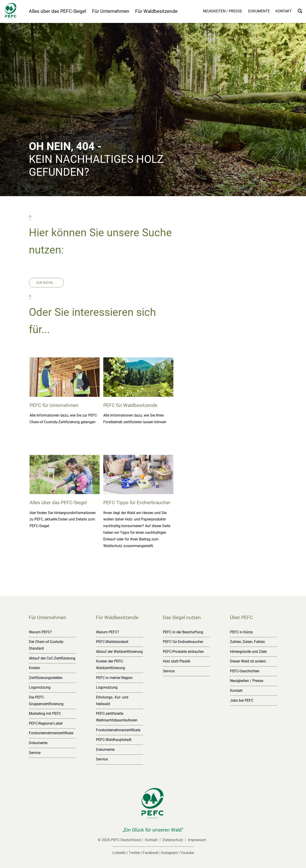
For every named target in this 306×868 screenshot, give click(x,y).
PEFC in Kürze (241, 632)
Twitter (134, 853)
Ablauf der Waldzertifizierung (119, 652)
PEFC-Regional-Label (46, 723)
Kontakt (284, 11)
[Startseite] (14, 12)
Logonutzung (40, 687)
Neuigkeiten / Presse (223, 11)
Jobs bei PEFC (242, 700)
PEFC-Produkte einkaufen (183, 652)
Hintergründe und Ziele (248, 652)
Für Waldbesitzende (156, 11)
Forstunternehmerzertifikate (51, 733)
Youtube (187, 853)
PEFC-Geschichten (245, 671)
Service (35, 753)
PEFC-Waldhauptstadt (114, 740)
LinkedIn (119, 853)
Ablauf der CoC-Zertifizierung (52, 658)
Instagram (169, 853)
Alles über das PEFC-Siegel (57, 11)
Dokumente (259, 11)
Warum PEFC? (40, 632)
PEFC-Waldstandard (112, 642)
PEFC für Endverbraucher (183, 642)
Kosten (34, 668)
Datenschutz (173, 840)
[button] (31, 219)
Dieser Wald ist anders (248, 661)
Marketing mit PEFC (45, 714)
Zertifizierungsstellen (46, 678)
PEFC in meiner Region (114, 678)
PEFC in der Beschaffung (183, 632)
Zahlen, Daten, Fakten (247, 642)
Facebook (151, 853)
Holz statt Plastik (177, 661)
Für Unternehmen (111, 11)
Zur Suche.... (46, 283)
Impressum (197, 840)
